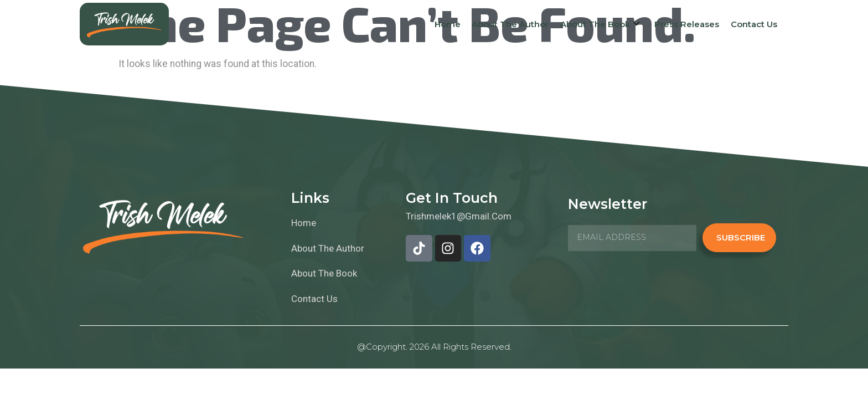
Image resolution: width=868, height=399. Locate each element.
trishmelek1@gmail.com (459, 216)
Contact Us (754, 24)
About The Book (601, 24)
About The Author (512, 24)
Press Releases (687, 24)
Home (449, 24)
